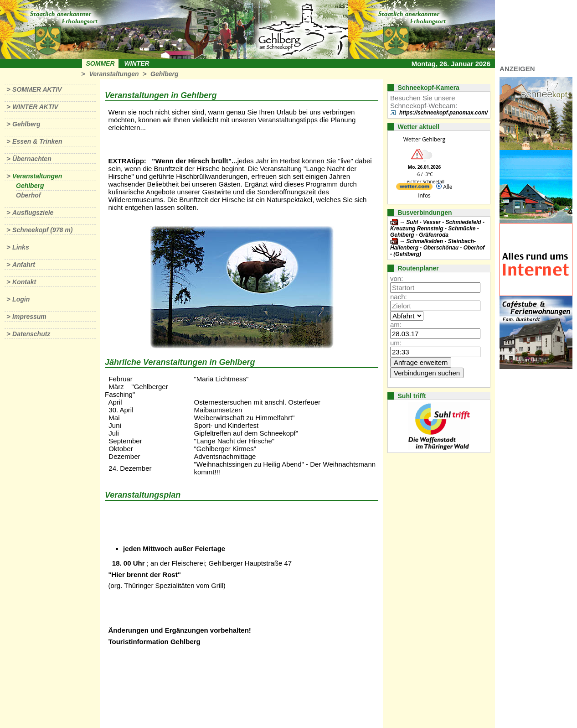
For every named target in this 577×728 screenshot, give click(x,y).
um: (396, 343)
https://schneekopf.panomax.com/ (443, 113)
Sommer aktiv (37, 89)
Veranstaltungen (114, 74)
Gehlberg (164, 74)
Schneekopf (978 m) (42, 230)
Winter (137, 63)
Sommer (100, 63)
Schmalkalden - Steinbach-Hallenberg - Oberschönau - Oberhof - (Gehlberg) (437, 248)
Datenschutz (31, 334)
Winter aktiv (35, 107)
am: (396, 325)
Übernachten (32, 159)
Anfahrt (24, 265)
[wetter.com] (414, 188)
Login (21, 299)
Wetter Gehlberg (424, 139)
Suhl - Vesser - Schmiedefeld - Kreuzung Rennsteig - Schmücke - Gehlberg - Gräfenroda (437, 229)
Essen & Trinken (37, 141)
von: (397, 278)
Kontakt (24, 282)
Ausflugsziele (33, 213)
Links (21, 247)
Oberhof (28, 195)
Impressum (29, 317)
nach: (399, 297)
